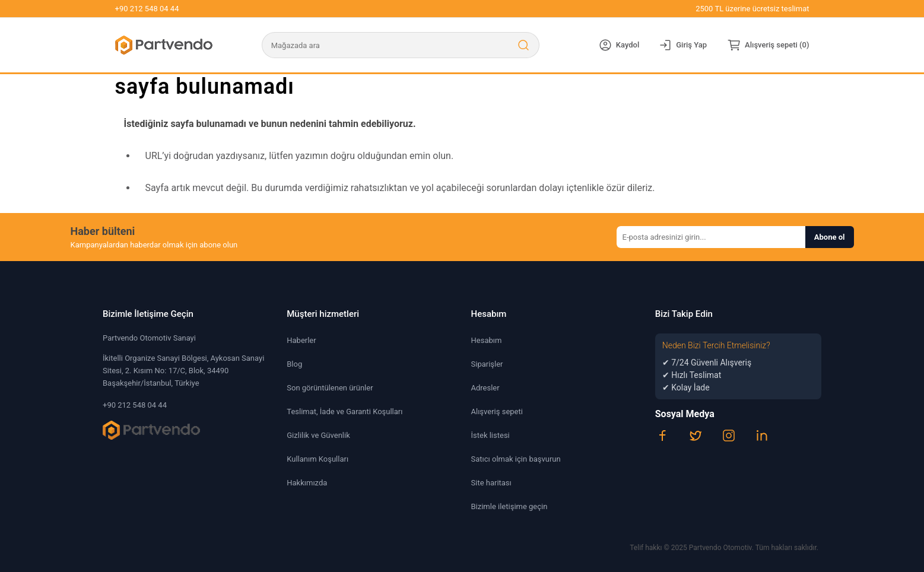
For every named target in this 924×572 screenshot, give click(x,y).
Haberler (301, 340)
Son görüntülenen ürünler (330, 388)
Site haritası (491, 483)
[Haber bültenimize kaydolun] (711, 237)
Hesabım (487, 340)
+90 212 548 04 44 (135, 405)
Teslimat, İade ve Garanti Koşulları (344, 411)
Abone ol (830, 237)
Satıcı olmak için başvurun (516, 459)
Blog (294, 364)
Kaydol (628, 45)
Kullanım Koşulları (317, 459)
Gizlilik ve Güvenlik (318, 435)
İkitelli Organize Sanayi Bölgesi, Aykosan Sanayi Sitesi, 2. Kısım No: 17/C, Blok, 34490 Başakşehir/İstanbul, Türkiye (183, 371)
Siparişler (487, 364)
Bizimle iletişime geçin (509, 506)
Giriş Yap (691, 45)
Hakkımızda (307, 483)
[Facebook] (662, 436)
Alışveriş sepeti (497, 411)
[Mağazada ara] (401, 45)
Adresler (485, 388)
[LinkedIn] (762, 436)
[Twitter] (696, 436)
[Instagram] (729, 436)
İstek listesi (490, 435)
